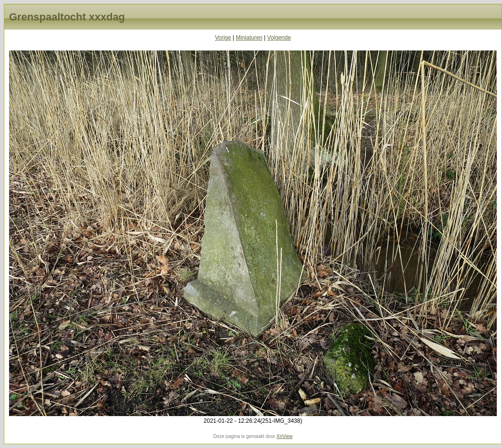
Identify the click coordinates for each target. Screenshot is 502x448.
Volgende (279, 38)
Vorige (223, 38)
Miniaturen (249, 38)
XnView (285, 436)
